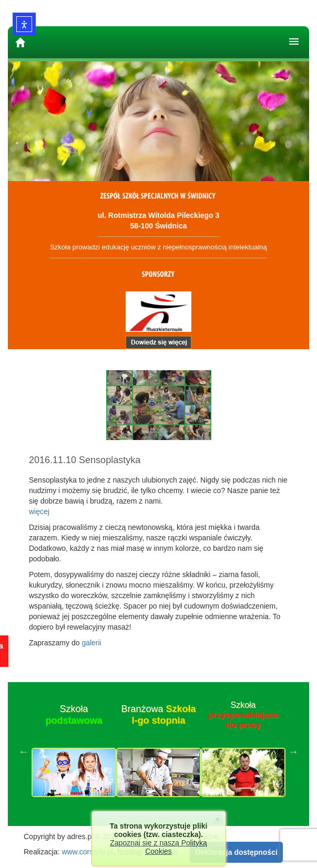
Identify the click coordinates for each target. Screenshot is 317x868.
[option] (74, 751)
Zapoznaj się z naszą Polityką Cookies (158, 847)
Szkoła (74, 715)
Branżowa (158, 715)
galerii (91, 643)
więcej (39, 511)
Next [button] (293, 751)
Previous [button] (24, 751)
